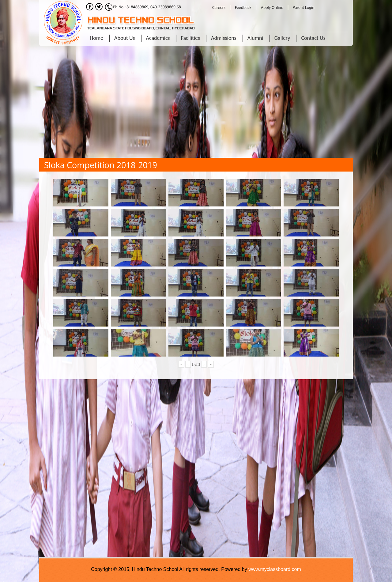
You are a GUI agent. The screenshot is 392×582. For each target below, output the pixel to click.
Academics (158, 38)
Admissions (224, 38)
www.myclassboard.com (275, 569)
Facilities (190, 38)
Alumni (255, 38)
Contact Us (313, 38)
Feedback (243, 8)
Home (96, 38)
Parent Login (304, 8)
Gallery (282, 38)
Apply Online (272, 8)
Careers (219, 8)
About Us (125, 38)
